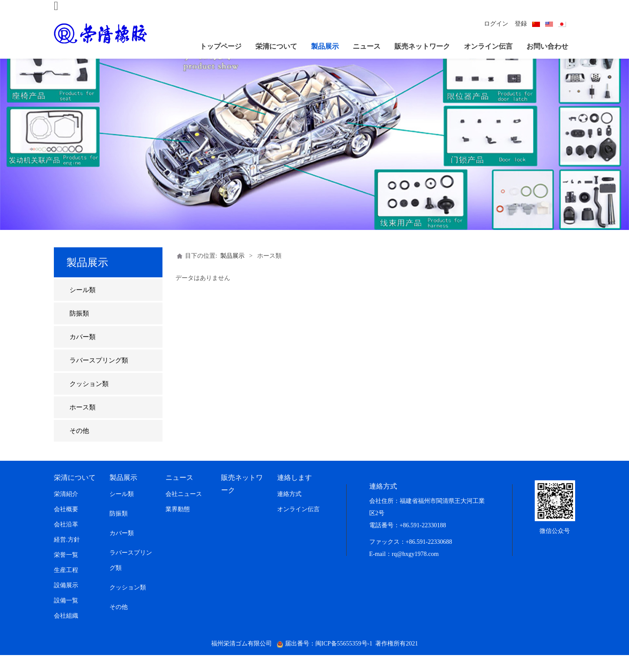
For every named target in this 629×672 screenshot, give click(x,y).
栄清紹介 (66, 511)
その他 (79, 448)
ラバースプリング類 (99, 377)
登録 (521, 24)
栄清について (276, 46)
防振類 (79, 330)
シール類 (83, 307)
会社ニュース (184, 511)
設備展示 (66, 602)
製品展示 (325, 46)
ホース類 (83, 424)
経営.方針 (67, 557)
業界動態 (178, 526)
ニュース (367, 46)
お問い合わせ (547, 46)
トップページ (221, 46)
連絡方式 (289, 511)
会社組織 (66, 633)
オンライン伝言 (488, 46)
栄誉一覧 (66, 572)
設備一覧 (66, 617)
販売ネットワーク (422, 46)
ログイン (496, 24)
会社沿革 (66, 541)
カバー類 (83, 354)
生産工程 (66, 587)
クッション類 (89, 401)
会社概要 (66, 526)
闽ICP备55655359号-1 (344, 660)
